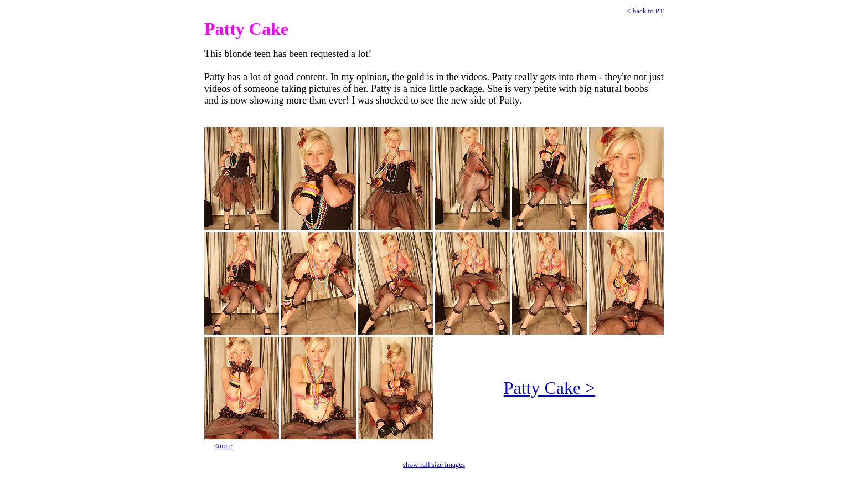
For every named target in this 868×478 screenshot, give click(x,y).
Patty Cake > (550, 388)
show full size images (434, 464)
